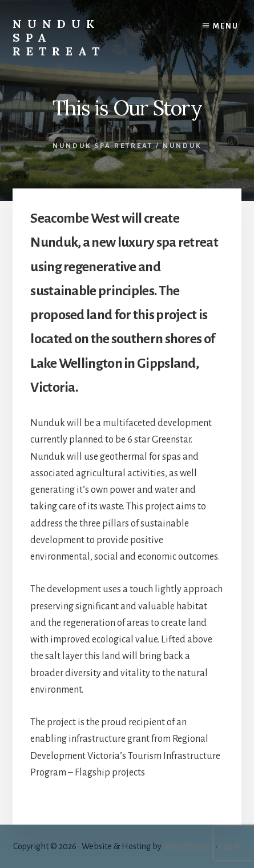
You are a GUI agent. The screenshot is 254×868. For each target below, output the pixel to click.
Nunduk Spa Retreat (103, 146)
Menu (226, 26)
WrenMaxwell (189, 846)
